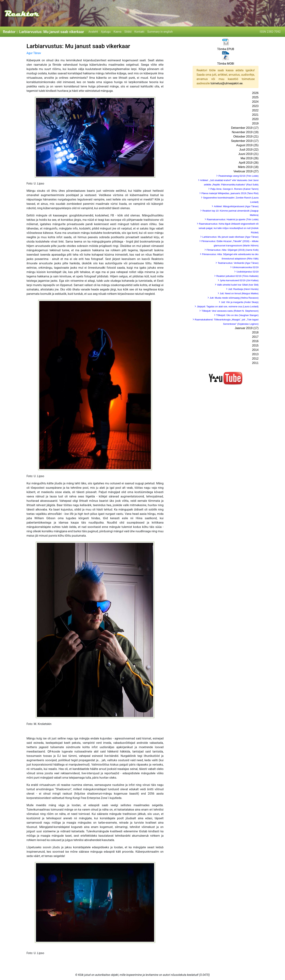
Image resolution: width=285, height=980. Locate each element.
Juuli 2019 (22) (249, 150)
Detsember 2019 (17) (245, 128)
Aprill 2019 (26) (249, 163)
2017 (255, 337)
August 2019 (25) (247, 145)
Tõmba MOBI (226, 64)
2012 (255, 359)
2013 (255, 354)
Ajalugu (106, 32)
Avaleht (93, 32)
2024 (255, 102)
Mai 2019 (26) (250, 158)
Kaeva (118, 32)
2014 (255, 350)
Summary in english (160, 32)
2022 (255, 110)
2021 (255, 115)
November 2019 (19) (245, 132)
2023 (255, 106)
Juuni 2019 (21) (248, 154)
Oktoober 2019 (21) (246, 137)
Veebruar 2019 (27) (246, 171)
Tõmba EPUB (226, 49)
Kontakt (139, 32)
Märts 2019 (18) (248, 167)
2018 (255, 332)
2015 (255, 346)
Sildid (128, 32)
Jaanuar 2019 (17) (247, 328)
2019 (255, 123)
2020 (255, 119)
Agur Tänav (34, 53)
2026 (255, 93)
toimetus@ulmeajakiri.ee (226, 83)
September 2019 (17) (245, 141)
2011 (255, 363)
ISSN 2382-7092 (270, 32)
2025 (255, 97)
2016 (255, 341)
